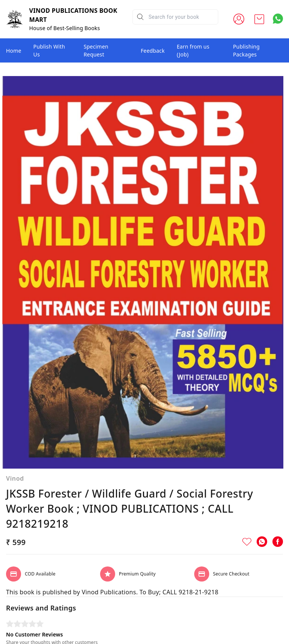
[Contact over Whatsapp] (278, 19)
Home (14, 51)
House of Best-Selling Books (65, 28)
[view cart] (259, 19)
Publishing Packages (246, 50)
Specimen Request (96, 50)
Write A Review (144, 627)
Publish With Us (49, 50)
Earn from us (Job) (193, 50)
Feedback (153, 51)
